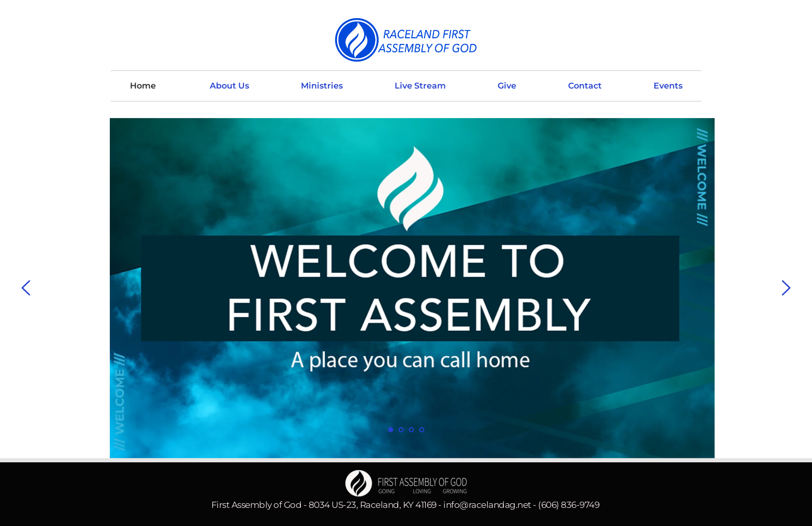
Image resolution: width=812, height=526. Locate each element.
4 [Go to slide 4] (422, 430)
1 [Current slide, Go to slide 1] (390, 430)
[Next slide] (786, 288)
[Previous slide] (26, 288)
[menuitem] (143, 86)
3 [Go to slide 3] (411, 430)
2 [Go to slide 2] (401, 430)
